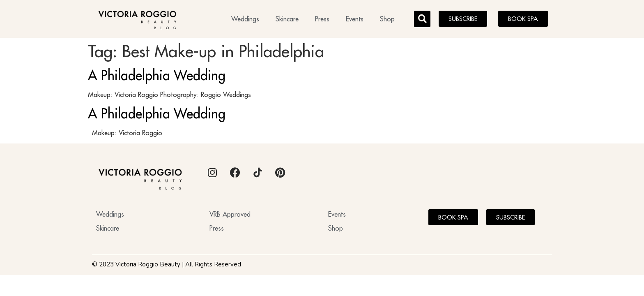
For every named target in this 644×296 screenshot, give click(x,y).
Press (322, 19)
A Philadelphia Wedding (157, 75)
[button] (422, 19)
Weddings (245, 19)
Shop (387, 19)
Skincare (287, 19)
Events (355, 19)
